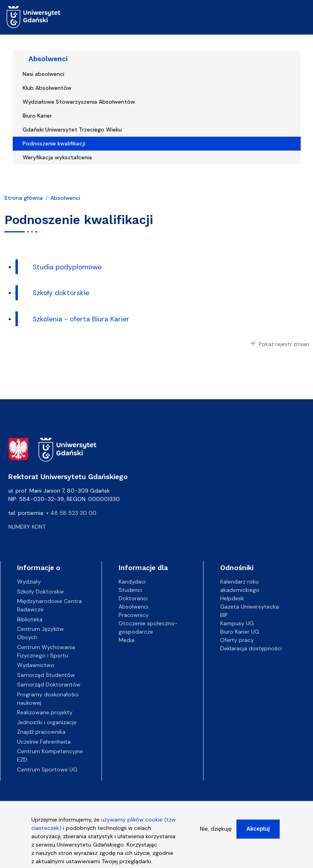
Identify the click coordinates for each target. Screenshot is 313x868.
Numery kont (27, 527)
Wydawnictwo (36, 665)
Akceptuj (258, 832)
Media (127, 640)
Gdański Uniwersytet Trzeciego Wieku (72, 130)
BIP (224, 615)
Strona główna (24, 198)
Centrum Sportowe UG (47, 769)
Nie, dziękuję (216, 832)
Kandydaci (132, 582)
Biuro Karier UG (240, 632)
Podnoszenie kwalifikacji (54, 143)
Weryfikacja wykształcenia (57, 157)
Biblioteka (30, 619)
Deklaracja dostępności (251, 648)
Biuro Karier (37, 116)
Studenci (130, 590)
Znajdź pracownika (41, 732)
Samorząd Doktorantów (49, 684)
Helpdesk (232, 598)
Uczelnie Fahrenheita (44, 742)
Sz (36, 293)
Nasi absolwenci (43, 74)
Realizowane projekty (45, 712)
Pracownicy (134, 615)
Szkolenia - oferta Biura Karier (81, 319)
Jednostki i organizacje (47, 722)
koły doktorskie (65, 293)
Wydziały (29, 582)
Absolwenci (48, 59)
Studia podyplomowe (67, 267)
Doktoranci (133, 598)
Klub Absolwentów (47, 88)
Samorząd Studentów (46, 675)
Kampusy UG (237, 623)
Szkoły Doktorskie (40, 592)
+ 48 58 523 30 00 (71, 513)
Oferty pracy (237, 640)
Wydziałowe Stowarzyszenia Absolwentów (79, 102)
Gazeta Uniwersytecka (250, 607)
